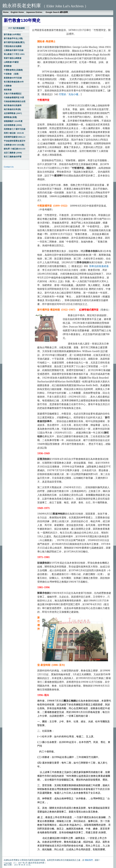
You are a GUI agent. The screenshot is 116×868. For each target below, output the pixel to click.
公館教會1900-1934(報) (14, 145)
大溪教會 (8, 86)
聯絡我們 (89, 860)
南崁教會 (8, 90)
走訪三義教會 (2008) (13, 153)
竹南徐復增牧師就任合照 (15, 101)
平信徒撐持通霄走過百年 (15, 141)
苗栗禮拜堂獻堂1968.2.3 (14, 137)
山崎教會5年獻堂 (11, 62)
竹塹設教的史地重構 (13, 46)
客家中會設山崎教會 (13, 58)
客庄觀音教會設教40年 (14, 82)
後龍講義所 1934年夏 (13, 121)
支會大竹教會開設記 (13, 94)
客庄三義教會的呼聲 (13, 157)
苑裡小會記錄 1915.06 (14, 133)
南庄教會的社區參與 (13, 105)
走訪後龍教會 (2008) (13, 125)
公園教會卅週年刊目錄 (14, 50)
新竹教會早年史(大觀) (13, 38)
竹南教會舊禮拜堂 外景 (14, 98)
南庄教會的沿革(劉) (12, 109)
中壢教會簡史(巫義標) (13, 70)
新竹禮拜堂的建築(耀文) (14, 42)
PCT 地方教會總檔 (17, 28)
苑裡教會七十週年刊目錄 (15, 129)
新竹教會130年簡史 (12, 34)
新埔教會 (8, 66)
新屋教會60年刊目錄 (13, 78)
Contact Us (9, 167)
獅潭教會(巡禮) (10, 117)
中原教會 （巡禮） (12, 74)
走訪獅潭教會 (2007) (13, 113)
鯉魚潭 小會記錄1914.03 (14, 149)
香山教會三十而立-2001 (14, 54)
